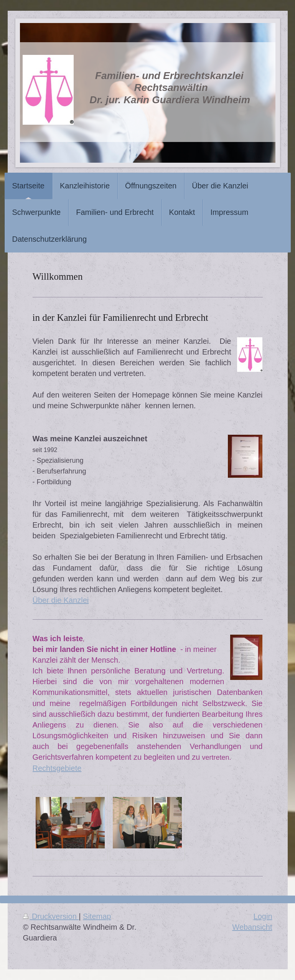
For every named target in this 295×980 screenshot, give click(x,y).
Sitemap (97, 916)
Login (263, 916)
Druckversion (51, 916)
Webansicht (252, 927)
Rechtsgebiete (57, 768)
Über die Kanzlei (61, 600)
